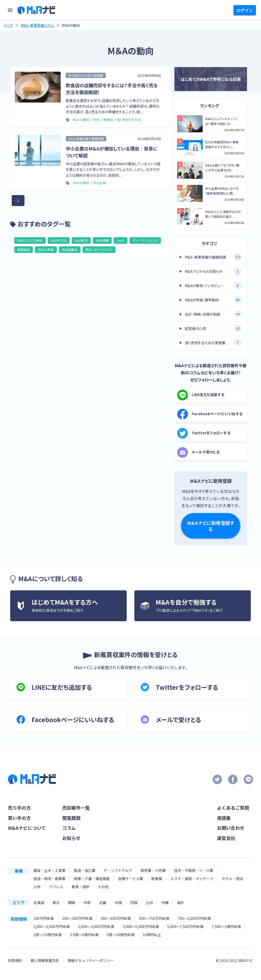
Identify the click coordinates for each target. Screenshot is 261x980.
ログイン (245, 10)
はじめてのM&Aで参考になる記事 (211, 79)
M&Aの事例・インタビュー (213, 286)
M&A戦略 (102, 240)
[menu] (10, 10)
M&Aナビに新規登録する (211, 526)
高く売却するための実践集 (213, 343)
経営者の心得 (213, 328)
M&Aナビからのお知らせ (213, 271)
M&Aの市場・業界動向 (213, 300)
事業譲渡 (24, 250)
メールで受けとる (198, 452)
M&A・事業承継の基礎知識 (213, 257)
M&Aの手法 (59, 240)
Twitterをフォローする (204, 433)
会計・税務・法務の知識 (213, 314)
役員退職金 (70, 250)
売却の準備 (46, 250)
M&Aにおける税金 (30, 240)
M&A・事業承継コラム (37, 25)
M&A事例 (81, 240)
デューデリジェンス (145, 240)
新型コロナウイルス (99, 250)
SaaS (120, 240)
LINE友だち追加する (201, 395)
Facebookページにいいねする (210, 414)
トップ (9, 25)
